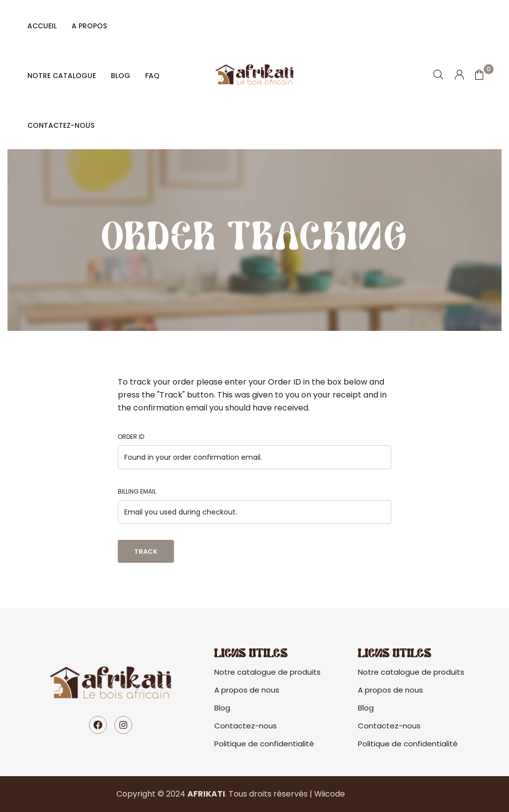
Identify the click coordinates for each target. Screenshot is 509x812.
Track (146, 552)
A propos (89, 26)
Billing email (137, 491)
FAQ (152, 76)
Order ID (131, 437)
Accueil (42, 26)
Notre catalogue (62, 76)
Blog (121, 76)
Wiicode (330, 794)
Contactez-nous (61, 125)
